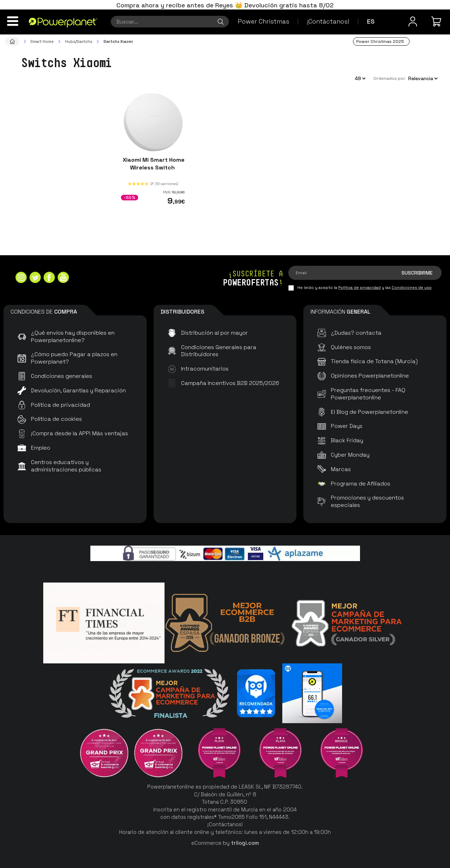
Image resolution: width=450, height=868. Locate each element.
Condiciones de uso (412, 288)
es (371, 21)
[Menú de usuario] (413, 21)
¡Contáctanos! (328, 21)
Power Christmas (263, 21)
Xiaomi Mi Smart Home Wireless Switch (153, 164)
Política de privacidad (359, 288)
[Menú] (13, 21)
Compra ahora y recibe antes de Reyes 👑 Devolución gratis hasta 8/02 (225, 5)
